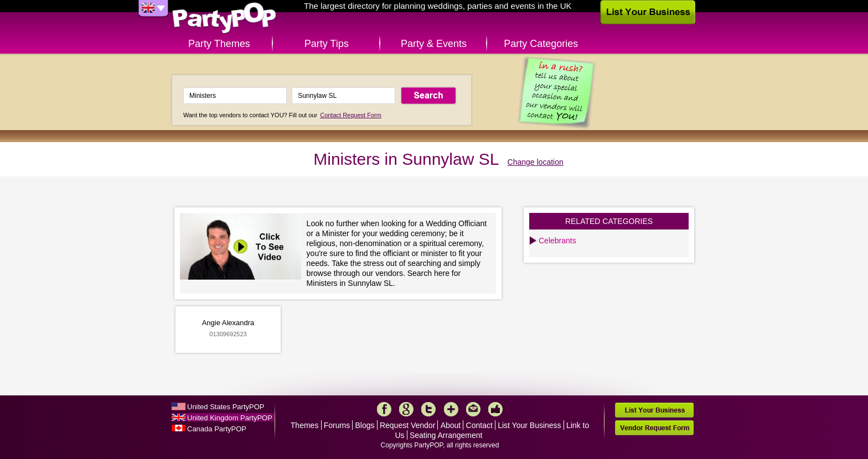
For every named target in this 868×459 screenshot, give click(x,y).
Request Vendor (407, 425)
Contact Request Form (351, 115)
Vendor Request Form (654, 428)
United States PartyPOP (226, 407)
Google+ (406, 409)
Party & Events (434, 44)
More (451, 409)
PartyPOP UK (224, 19)
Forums (337, 425)
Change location (536, 162)
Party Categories (541, 44)
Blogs (365, 425)
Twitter (428, 409)
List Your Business (529, 425)
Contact (479, 425)
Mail (473, 409)
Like (495, 409)
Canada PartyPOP (217, 429)
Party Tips (327, 44)
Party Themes (219, 44)
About (451, 425)
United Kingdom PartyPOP (230, 418)
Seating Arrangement (446, 435)
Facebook (384, 409)
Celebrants (557, 241)
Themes (305, 425)
